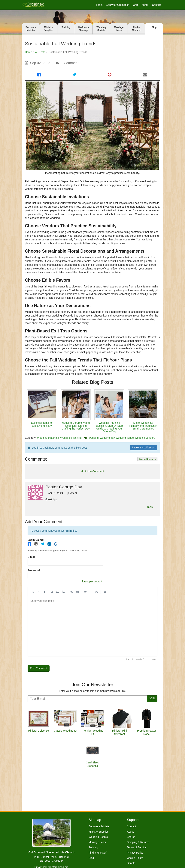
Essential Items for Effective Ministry (42, 424)
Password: (34, 571)
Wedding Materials (48, 438)
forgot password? (90, 583)
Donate (131, 863)
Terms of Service (137, 847)
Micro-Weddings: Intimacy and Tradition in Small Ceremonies (143, 426)
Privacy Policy (135, 853)
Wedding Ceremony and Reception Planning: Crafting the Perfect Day (76, 426)
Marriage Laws (119, 29)
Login (99, 5)
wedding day (107, 438)
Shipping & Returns (138, 842)
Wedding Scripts (101, 29)
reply (150, 508)
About (145, 5)
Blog (154, 27)
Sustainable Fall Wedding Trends (61, 44)
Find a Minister (136, 29)
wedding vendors (145, 438)
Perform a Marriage (84, 29)
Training (66, 27)
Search (131, 837)
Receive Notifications (142, 448)
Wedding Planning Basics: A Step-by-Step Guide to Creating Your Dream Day (109, 427)
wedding (94, 438)
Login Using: (36, 541)
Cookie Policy (135, 858)
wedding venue (125, 438)
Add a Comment (92, 472)
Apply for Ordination (118, 5)
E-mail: (32, 558)
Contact (156, 5)
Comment (70, 63)
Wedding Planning (71, 438)
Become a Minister (31, 29)
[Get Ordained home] (33, 5)
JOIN (152, 701)
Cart (135, 5)
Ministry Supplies (48, 29)
